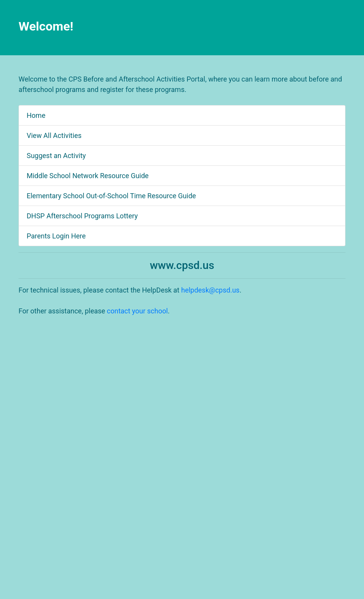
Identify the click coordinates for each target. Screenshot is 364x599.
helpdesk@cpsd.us (210, 290)
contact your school (138, 311)
